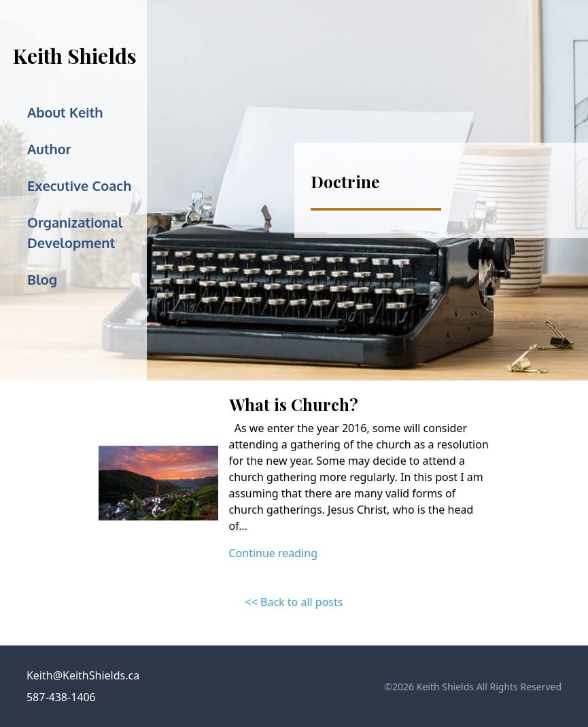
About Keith (65, 112)
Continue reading (274, 553)
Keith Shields (75, 56)
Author (49, 149)
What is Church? (294, 404)
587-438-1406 (61, 697)
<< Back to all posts (294, 602)
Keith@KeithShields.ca (83, 675)
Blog (42, 279)
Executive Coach (79, 185)
